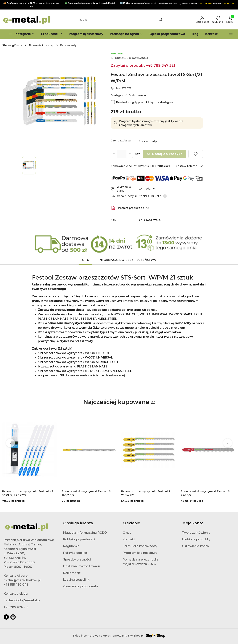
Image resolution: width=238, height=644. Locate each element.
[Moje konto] (202, 20)
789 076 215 (205, 3)
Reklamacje (72, 573)
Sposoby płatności (77, 559)
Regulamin (71, 546)
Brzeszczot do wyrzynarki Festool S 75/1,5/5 (205, 493)
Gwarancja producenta (81, 586)
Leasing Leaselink (76, 579)
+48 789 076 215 (16, 607)
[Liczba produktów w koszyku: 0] (230, 20)
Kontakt (129, 539)
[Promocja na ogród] (126, 34)
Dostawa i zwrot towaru (82, 566)
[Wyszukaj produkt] (121, 19)
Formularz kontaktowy (140, 546)
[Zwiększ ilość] (130, 154)
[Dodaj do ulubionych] (196, 154)
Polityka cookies (75, 553)
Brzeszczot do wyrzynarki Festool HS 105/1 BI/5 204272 (28, 493)
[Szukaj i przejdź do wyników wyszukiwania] (160, 20)
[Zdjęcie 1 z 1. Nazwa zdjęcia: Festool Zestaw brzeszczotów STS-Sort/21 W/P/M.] (29, 165)
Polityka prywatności (79, 539)
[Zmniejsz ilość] (114, 154)
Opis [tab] (86, 260)
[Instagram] (13, 617)
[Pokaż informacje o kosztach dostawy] (165, 196)
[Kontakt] (212, 34)
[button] (52, 34)
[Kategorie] (20, 34)
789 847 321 (229, 3)
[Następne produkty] (228, 443)
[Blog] (195, 34)
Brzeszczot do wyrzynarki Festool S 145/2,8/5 (86, 493)
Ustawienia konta (196, 546)
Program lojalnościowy (140, 553)
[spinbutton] (122, 154)
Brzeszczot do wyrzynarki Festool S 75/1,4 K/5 (146, 493)
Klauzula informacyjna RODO (85, 532)
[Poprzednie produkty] (10, 443)
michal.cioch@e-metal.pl (22, 600)
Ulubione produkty (196, 539)
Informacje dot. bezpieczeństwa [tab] (127, 260)
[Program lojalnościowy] (86, 34)
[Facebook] (6, 617)
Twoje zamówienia (196, 532)
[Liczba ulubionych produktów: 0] (218, 20)
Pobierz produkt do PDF (130, 208)
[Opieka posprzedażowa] (167, 34)
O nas (127, 532)
